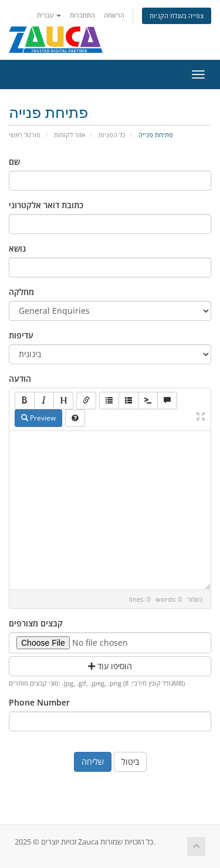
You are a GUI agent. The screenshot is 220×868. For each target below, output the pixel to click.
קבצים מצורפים (36, 623)
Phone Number (39, 702)
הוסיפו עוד (110, 666)
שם (14, 162)
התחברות (82, 15)
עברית (49, 15)
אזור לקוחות (70, 135)
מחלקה (21, 292)
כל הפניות (112, 135)
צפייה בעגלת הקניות (177, 16)
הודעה (20, 379)
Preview (38, 418)
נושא (17, 248)
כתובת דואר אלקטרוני (46, 205)
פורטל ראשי (25, 135)
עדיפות (21, 335)
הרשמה (114, 15)
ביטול (130, 762)
